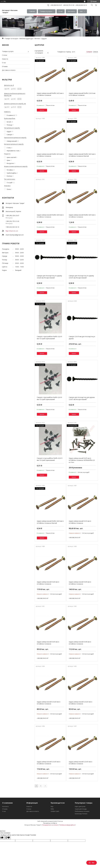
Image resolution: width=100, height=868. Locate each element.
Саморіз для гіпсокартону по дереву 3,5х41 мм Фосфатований (81, 277)
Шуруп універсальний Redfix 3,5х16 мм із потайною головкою (82, 94)
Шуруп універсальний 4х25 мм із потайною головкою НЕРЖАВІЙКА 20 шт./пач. (82, 460)
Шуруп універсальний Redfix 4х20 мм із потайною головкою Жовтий (50, 522)
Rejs (52, 806)
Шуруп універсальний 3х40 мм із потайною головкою (80, 643)
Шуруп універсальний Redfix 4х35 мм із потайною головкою (82, 216)
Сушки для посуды (81, 809)
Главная (32, 11)
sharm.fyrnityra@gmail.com (15, 235)
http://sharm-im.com (12, 231)
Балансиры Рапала (81, 814)
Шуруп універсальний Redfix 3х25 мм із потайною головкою (50, 94)
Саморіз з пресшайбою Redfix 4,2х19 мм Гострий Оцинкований (49, 338)
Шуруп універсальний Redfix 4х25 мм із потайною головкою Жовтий (82, 155)
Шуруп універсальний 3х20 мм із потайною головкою (48, 583)
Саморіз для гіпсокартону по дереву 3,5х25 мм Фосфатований (49, 277)
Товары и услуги (46, 11)
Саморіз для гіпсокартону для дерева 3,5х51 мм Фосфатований (82, 398)
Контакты (71, 11)
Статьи (5, 55)
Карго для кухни (80, 806)
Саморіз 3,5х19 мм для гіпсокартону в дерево (82, 338)
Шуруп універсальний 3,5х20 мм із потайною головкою (49, 703)
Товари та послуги (11, 39)
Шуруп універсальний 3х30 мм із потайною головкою (80, 583)
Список (96, 52)
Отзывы (5, 66)
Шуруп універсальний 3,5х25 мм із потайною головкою (81, 703)
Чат (92, 863)
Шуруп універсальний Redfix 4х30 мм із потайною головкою (50, 216)
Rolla (52, 809)
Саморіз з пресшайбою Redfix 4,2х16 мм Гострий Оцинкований (49, 398)
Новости (5, 59)
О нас (61, 11)
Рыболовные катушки (82, 811)
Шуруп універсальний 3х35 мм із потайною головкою (48, 643)
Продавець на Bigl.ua (50, 823)
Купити (42, 110)
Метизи (37, 39)
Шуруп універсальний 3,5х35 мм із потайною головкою (81, 763)
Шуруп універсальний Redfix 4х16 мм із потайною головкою (50, 155)
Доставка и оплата (9, 70)
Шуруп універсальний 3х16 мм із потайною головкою (80, 522)
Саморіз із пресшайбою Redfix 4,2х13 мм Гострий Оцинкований (50, 459)
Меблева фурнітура (26, 39)
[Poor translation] (7, 838)
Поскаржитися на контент (50, 825)
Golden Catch (55, 811)
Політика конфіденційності (67, 825)
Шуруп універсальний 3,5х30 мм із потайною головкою (49, 763)
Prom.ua (60, 821)
